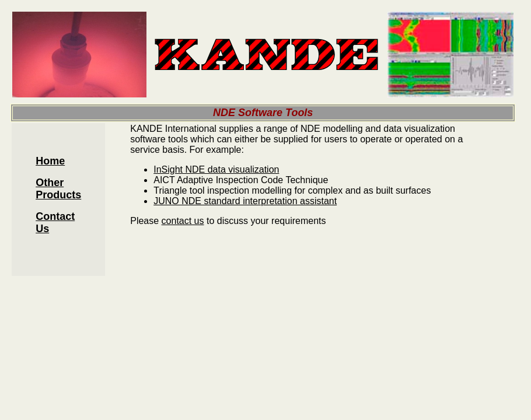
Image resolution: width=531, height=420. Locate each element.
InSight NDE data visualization (216, 169)
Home (50, 161)
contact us (183, 221)
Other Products (58, 189)
